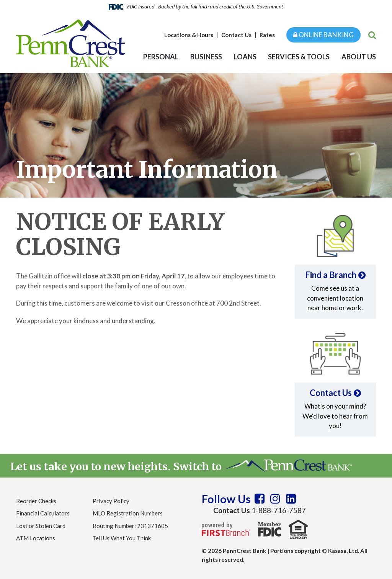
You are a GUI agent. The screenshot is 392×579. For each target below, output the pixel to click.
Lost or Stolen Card (41, 526)
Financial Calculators (43, 513)
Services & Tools (299, 57)
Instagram (275, 499)
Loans (245, 57)
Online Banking (323, 35)
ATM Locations (36, 538)
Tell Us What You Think (122, 538)
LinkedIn (291, 499)
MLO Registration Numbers (128, 513)
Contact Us (236, 35)
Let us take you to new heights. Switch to (181, 466)
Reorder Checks (36, 501)
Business (206, 57)
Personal (161, 57)
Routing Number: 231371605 (130, 526)
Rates (267, 35)
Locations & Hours (189, 35)
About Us (359, 57)
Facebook (260, 499)
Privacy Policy (111, 501)
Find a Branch (331, 275)
